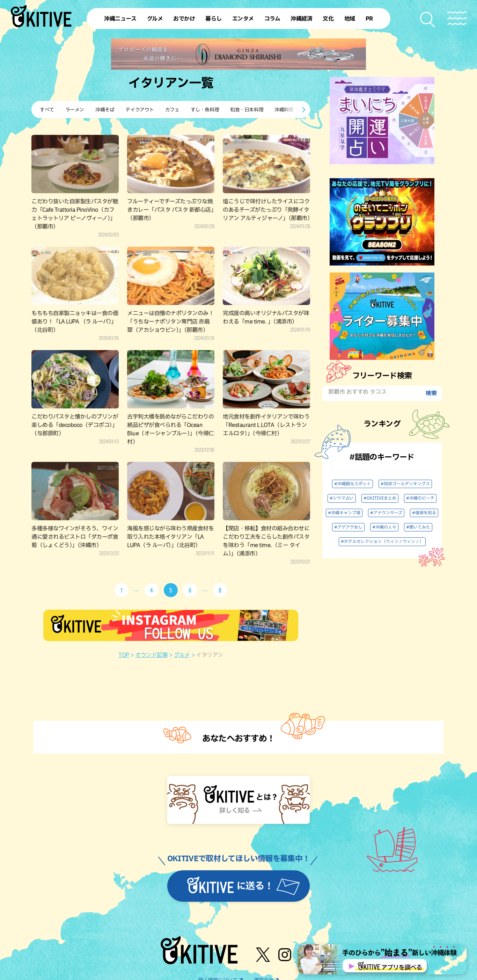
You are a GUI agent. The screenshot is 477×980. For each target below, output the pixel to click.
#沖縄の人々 (384, 527)
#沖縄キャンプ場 (344, 513)
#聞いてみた (418, 527)
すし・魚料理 (205, 110)
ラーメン (75, 110)
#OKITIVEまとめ (380, 498)
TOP (124, 655)
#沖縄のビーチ (420, 498)
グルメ (182, 655)
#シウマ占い (342, 498)
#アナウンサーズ (386, 513)
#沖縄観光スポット (353, 484)
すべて (47, 110)
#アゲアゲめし (348, 527)
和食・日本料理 (247, 110)
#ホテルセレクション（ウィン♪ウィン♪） (382, 542)
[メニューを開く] (457, 18)
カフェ (172, 110)
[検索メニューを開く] (428, 20)
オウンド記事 (151, 655)
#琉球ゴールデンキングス (405, 484)
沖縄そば (105, 110)
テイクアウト (140, 110)
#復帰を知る (424, 513)
